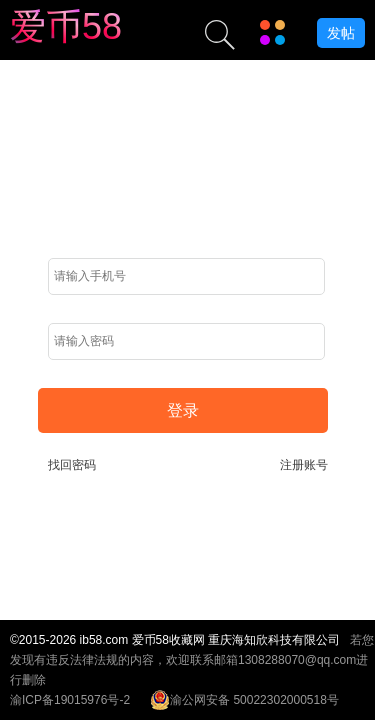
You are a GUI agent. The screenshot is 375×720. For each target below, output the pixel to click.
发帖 (341, 33)
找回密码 (72, 465)
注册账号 (304, 465)
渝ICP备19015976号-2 (70, 700)
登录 (183, 410)
